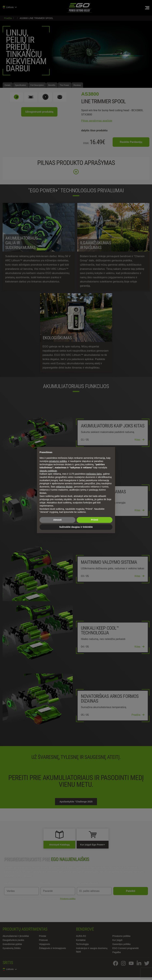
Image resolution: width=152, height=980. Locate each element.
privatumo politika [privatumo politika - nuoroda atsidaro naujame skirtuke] (58, 461)
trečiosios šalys (94, 474)
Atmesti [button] (57, 520)
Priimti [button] (95, 520)
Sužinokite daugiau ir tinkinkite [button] (76, 527)
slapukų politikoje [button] (48, 471)
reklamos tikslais (64, 487)
